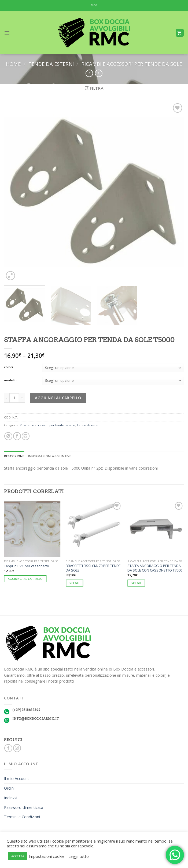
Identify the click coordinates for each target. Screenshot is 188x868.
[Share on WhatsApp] (8, 436)
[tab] (14, 456)
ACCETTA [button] (18, 856)
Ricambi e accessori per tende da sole (132, 64)
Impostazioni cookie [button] (47, 856)
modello (10, 380)
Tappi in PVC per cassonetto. (27, 566)
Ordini (9, 788)
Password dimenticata (24, 807)
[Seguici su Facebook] (8, 748)
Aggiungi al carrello (58, 398)
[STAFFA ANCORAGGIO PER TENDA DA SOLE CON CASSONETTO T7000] (156, 529)
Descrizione (14, 456)
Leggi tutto (79, 856)
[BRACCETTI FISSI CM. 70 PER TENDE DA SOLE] (94, 529)
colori (8, 367)
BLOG (94, 5)
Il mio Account (16, 778)
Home (13, 64)
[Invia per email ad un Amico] (26, 436)
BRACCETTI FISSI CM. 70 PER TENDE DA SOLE (93, 568)
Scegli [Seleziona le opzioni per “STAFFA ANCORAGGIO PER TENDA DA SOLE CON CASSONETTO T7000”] (136, 583)
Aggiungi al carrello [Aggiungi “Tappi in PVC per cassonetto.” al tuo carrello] (25, 579)
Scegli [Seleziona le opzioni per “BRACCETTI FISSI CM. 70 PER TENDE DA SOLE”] (74, 583)
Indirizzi (11, 798)
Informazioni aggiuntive (50, 456)
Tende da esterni (51, 64)
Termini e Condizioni (22, 817)
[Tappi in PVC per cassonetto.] (32, 529)
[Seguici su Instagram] (17, 748)
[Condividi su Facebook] (17, 436)
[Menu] (7, 33)
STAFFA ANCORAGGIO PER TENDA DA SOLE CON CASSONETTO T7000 (155, 568)
